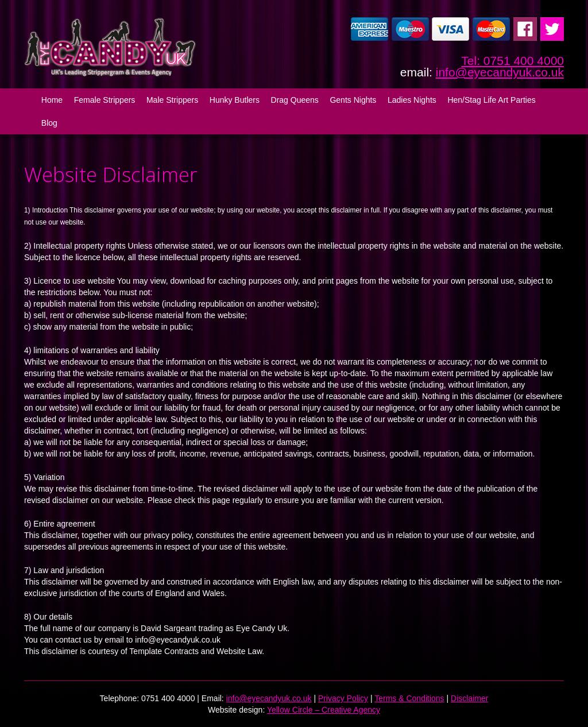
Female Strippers (105, 100)
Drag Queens (295, 100)
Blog (49, 123)
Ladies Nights (412, 100)
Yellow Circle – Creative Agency (324, 710)
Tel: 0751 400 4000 (512, 61)
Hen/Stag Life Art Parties (491, 100)
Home (52, 100)
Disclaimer (469, 698)
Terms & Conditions (409, 698)
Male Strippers (172, 100)
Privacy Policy (343, 698)
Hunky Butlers (235, 100)
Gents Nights (353, 100)
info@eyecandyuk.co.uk (500, 72)
